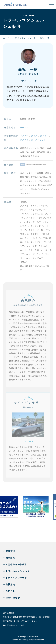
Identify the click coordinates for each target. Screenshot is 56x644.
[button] (28, 425)
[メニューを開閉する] (52, 4)
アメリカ (24, 141)
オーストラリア (38, 141)
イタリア (24, 137)
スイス (34, 137)
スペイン (44, 137)
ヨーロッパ (25, 128)
